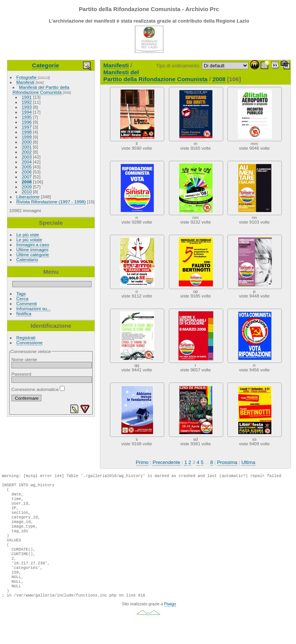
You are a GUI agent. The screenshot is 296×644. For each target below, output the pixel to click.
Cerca (22, 298)
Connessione (30, 342)
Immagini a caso (33, 244)
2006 (27, 172)
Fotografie (27, 77)
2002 (27, 152)
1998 (27, 132)
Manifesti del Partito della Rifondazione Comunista (41, 90)
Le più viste (28, 235)
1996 (27, 122)
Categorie (46, 65)
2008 (27, 182)
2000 (27, 142)
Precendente (166, 462)
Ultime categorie (33, 254)
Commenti (27, 303)
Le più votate (29, 239)
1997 (27, 127)
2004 (27, 162)
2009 (27, 187)
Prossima (227, 462)
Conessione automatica (38, 389)
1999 (27, 137)
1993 (27, 107)
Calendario (27, 259)
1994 (27, 112)
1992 (27, 102)
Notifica (24, 313)
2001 (27, 147)
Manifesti (25, 82)
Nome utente (24, 359)
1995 (27, 117)
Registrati (26, 338)
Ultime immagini (33, 249)
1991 (27, 97)
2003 (27, 157)
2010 (27, 192)
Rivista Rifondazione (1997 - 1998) (51, 202)
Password (21, 374)
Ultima (248, 462)
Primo (142, 462)
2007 (27, 177)
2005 (27, 167)
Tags (21, 293)
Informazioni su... (34, 308)
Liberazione (28, 197)
